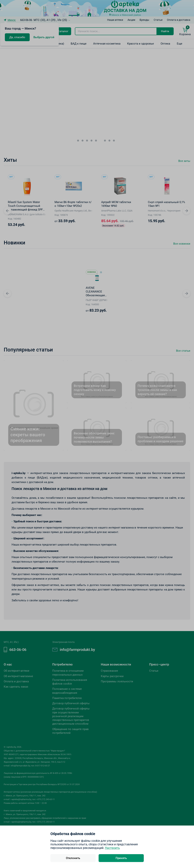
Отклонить (73, 858)
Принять (121, 858)
